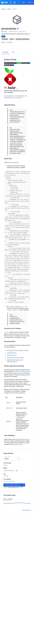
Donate (20, 98)
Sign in (24, 2)
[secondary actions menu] (23, 481)
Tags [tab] (13, 52)
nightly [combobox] (7, 455)
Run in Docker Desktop (12, 481)
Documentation (21, 96)
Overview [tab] (5, 52)
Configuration (11, 349)
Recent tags (7, 453)
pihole (9, 9)
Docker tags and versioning (15, 354)
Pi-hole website (9, 96)
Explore (3, 9)
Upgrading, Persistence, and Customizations (15, 357)
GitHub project (25, 436)
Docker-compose (13, 162)
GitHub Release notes (17, 370)
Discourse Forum (10, 98)
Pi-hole (5, 31)
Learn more (27, 506)
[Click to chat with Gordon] (15, 2)
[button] (5, 39)
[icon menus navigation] (19, 2)
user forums (18, 441)
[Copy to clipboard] (17, 467)
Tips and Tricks (12, 352)
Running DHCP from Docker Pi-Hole (18, 347)
